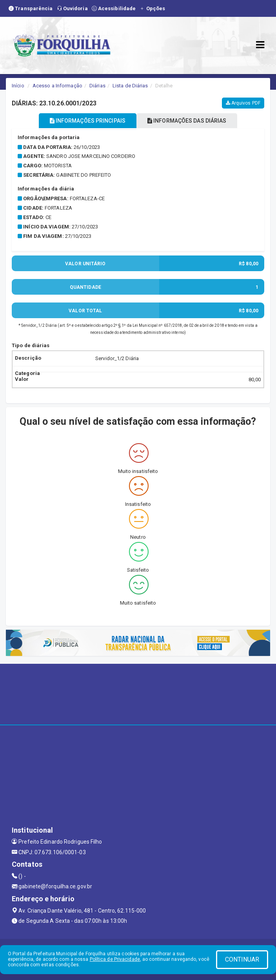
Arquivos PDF (243, 103)
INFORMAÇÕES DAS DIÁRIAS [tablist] (187, 121)
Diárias (97, 86)
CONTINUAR (242, 959)
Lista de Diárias (130, 86)
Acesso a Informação (57, 86)
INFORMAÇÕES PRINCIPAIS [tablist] (88, 121)
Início (18, 86)
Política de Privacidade (115, 959)
